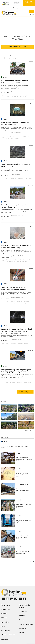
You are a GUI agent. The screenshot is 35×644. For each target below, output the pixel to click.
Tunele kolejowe (13, 137)
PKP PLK (7, 95)
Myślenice (17, 138)
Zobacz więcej (28, 430)
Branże (31, 13)
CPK (18, 303)
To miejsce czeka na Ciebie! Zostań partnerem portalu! (29, 3)
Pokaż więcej (25, 392)
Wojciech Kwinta (5, 92)
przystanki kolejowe (15, 97)
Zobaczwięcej (28, 562)
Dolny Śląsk (26, 219)
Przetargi (7, 138)
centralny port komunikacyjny (11, 303)
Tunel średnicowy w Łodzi (10, 261)
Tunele (12, 138)
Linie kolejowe (12, 95)
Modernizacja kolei (9, 384)
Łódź (7, 260)
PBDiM (18, 261)
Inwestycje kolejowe (28, 383)
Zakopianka (20, 137)
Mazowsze (19, 95)
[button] (15, 58)
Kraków (7, 137)
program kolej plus (23, 97)
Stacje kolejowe (25, 95)
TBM (10, 260)
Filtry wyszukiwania (18, 47)
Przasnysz (8, 97)
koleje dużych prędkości (25, 303)
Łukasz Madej (5, 134)
